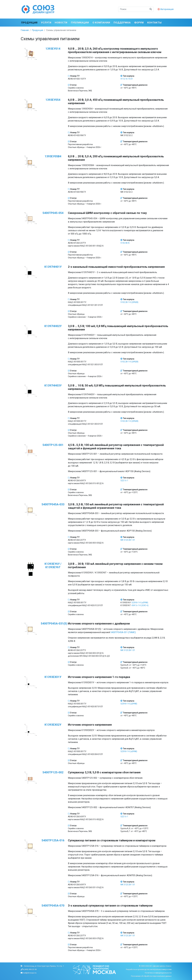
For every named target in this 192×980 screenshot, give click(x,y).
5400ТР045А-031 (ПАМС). (123, 632)
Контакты (154, 23)
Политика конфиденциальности (158, 973)
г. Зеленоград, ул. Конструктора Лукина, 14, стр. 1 (43, 966)
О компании (101, 23)
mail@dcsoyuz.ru (30, 973)
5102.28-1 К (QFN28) (129, 302)
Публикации (80, 23)
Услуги (46, 23)
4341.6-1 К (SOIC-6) (140, 605)
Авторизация (166, 9)
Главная (25, 30)
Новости (61, 23)
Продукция (29, 23)
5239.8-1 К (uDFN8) (140, 603)
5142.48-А (125, 243)
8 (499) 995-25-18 (30, 969)
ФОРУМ (139, 23)
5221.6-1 (124, 481)
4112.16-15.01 (127, 79)
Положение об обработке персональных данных (151, 976)
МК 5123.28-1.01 (128, 540)
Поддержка (122, 23)
